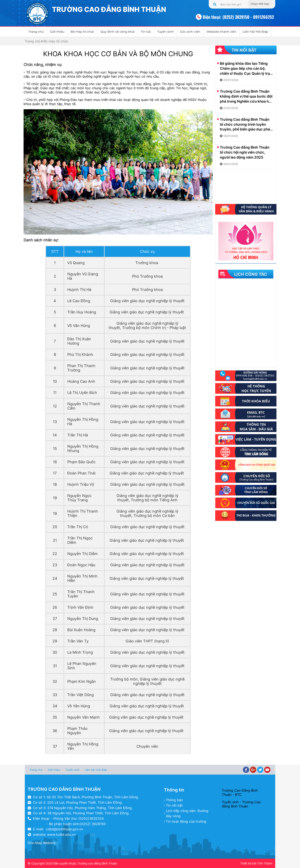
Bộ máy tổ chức (82, 32)
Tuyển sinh (166, 32)
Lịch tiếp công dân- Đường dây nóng (187, 813)
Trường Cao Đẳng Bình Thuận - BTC (240, 792)
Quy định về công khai (117, 32)
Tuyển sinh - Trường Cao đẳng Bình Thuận (241, 804)
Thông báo (174, 800)
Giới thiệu (57, 32)
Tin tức (146, 32)
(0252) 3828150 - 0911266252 (248, 17)
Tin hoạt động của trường (186, 821)
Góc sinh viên (190, 32)
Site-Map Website (42, 843)
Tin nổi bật (174, 805)
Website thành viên (222, 32)
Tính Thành (265, 863)
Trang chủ (36, 32)
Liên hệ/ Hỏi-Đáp (255, 32)
